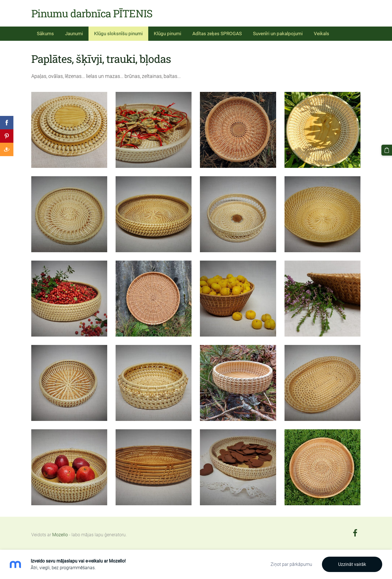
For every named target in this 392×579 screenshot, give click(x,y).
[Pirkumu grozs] (387, 150)
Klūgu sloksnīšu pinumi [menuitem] (118, 34)
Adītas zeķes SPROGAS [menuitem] (217, 34)
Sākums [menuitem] (45, 34)
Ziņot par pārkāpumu (291, 564)
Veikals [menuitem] (322, 34)
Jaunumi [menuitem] (74, 34)
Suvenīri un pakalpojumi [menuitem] (278, 34)
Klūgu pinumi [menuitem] (168, 34)
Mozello (60, 535)
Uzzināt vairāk (352, 564)
